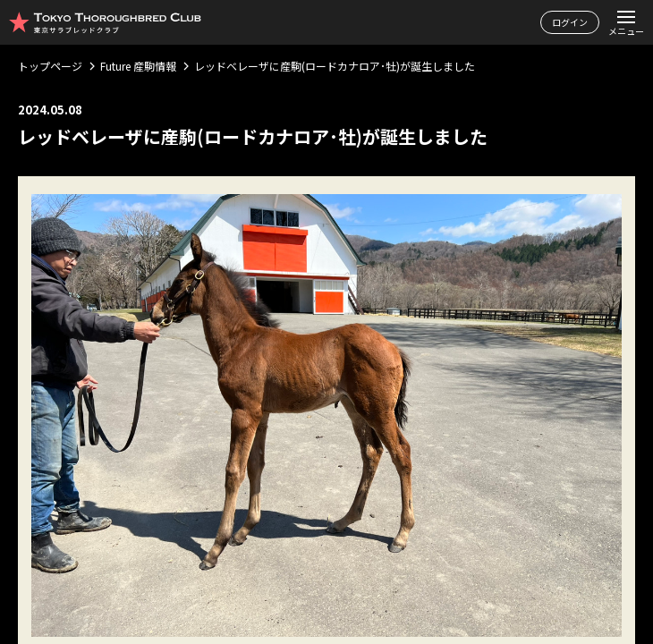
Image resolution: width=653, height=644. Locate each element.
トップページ (50, 66)
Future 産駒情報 (138, 66)
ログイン (570, 22)
